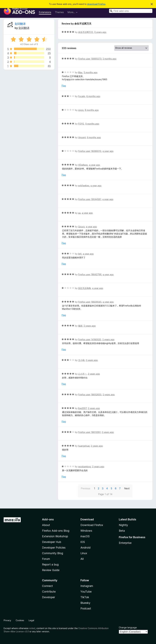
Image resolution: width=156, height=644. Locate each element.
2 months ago (110, 59)
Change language (128, 627)
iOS (83, 542)
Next (127, 488)
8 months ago (93, 96)
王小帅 (81, 360)
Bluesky (85, 603)
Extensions (45, 12)
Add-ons (48, 519)
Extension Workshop (55, 536)
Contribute (49, 592)
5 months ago (91, 72)
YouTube (86, 592)
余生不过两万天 (86, 32)
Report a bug (50, 564)
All (82, 559)
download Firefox (96, 4)
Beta (122, 531)
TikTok (85, 597)
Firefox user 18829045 (90, 302)
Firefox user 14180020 (90, 339)
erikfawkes (84, 186)
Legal (31, 620)
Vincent (82, 137)
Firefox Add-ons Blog (56, 531)
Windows (86, 531)
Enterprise (125, 543)
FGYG (81, 124)
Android (85, 548)
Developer (49, 597)
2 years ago (90, 326)
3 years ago (100, 32)
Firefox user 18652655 (90, 395)
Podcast (86, 608)
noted (32, 628)
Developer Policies (54, 548)
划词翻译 (20, 24)
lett (80, 254)
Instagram (87, 586)
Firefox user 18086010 (90, 151)
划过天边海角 (85, 288)
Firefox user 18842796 (90, 274)
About (46, 525)
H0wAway (83, 165)
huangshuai (84, 446)
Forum (46, 559)
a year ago (108, 151)
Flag (64, 86)
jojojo (81, 110)
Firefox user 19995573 (90, 59)
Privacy (7, 620)
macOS (85, 536)
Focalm (82, 96)
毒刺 (80, 326)
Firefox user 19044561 (90, 199)
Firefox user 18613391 (89, 432)
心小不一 (82, 374)
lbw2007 (82, 408)
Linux (84, 553)
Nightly (123, 525)
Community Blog (53, 553)
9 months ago (92, 124)
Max (80, 72)
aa (79, 213)
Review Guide (51, 570)
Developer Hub (52, 542)
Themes (59, 12)
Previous (86, 488)
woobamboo (85, 467)
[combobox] (131, 11)
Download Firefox (92, 525)
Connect (47, 586)
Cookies (20, 620)
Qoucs (81, 227)
